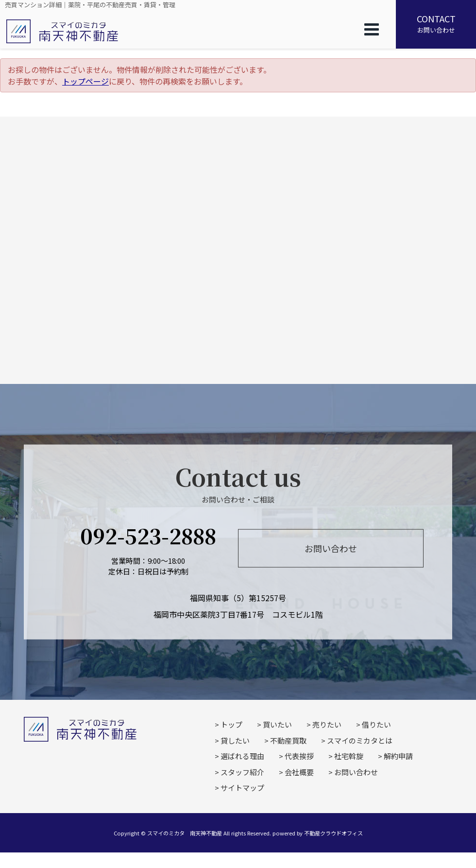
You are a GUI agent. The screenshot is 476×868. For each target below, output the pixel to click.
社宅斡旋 (349, 756)
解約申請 (398, 756)
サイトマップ (242, 788)
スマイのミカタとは (360, 740)
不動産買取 (288, 740)
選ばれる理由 (242, 756)
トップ (231, 724)
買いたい (277, 724)
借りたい (376, 724)
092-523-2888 (148, 535)
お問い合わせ (436, 23)
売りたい (327, 724)
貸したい (235, 740)
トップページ (85, 81)
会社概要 (299, 772)
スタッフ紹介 (242, 772)
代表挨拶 (299, 756)
